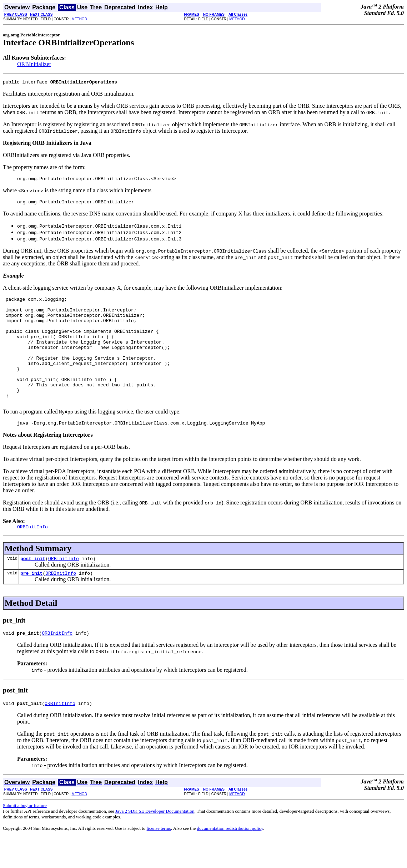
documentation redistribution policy (230, 859)
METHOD (79, 19)
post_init (33, 586)
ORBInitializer (34, 64)
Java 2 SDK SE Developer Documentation (155, 842)
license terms (159, 859)
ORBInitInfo (64, 586)
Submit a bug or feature (25, 836)
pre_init (31, 602)
